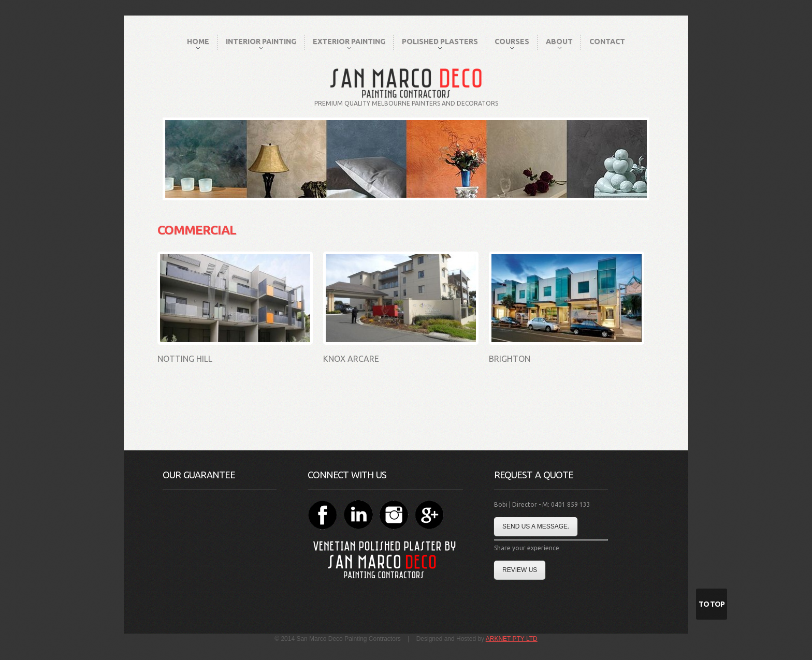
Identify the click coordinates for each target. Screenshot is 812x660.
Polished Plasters (440, 43)
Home (198, 43)
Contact (607, 41)
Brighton (510, 359)
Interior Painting (261, 43)
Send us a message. (536, 526)
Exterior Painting (349, 43)
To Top (712, 604)
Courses (512, 43)
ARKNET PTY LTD (512, 639)
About (559, 43)
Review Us (520, 570)
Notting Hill (185, 359)
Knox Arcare (351, 359)
